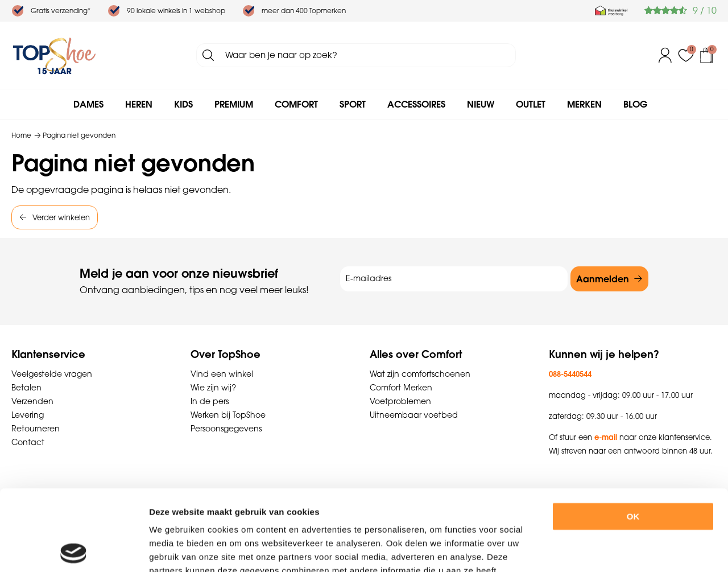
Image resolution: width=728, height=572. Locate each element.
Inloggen (665, 55)
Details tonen (625, 550)
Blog (635, 104)
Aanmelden (603, 279)
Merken (584, 104)
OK (633, 436)
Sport (353, 104)
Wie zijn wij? (213, 388)
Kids (183, 104)
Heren (139, 104)
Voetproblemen (400, 401)
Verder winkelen (61, 217)
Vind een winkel (222, 374)
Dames (88, 104)
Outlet (531, 104)
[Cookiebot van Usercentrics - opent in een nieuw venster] (74, 550)
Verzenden (32, 401)
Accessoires (416, 104)
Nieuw (481, 104)
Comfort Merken (401, 388)
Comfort (296, 104)
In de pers (210, 401)
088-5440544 (570, 374)
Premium (234, 104)
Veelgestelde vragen (52, 374)
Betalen (26, 388)
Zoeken (208, 55)
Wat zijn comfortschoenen (420, 374)
